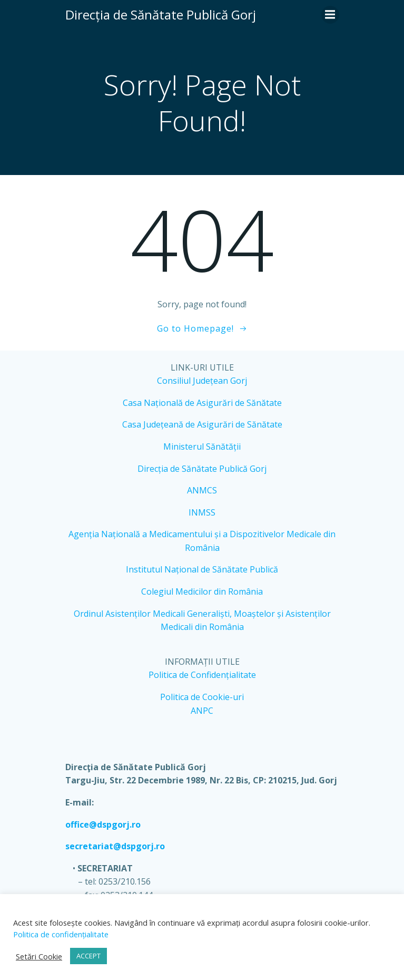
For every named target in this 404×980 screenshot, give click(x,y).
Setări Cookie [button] (39, 956)
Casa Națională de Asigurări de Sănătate (202, 403)
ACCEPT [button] (88, 956)
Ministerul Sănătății (202, 447)
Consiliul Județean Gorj (202, 381)
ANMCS (202, 490)
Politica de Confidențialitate (202, 675)
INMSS (202, 512)
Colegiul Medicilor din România (202, 591)
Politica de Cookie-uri (202, 697)
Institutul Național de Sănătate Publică (202, 569)
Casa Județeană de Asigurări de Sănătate (202, 424)
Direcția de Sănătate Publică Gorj (202, 469)
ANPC (202, 711)
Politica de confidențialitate (61, 934)
